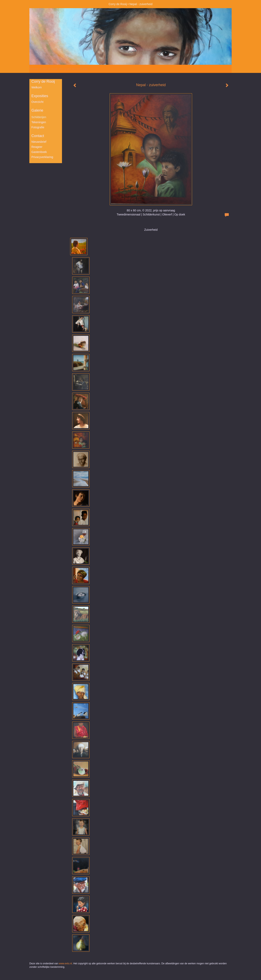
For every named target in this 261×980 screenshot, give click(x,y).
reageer (37, 147)
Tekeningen (39, 122)
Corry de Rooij (118, 4)
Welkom (36, 87)
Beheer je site (38, 69)
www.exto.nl (65, 964)
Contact (38, 136)
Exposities (40, 96)
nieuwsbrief (39, 142)
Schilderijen (39, 117)
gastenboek (39, 152)
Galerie (37, 110)
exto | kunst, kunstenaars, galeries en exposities (41, 4)
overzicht (37, 102)
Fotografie (38, 127)
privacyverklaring (42, 157)
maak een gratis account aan (69, 69)
